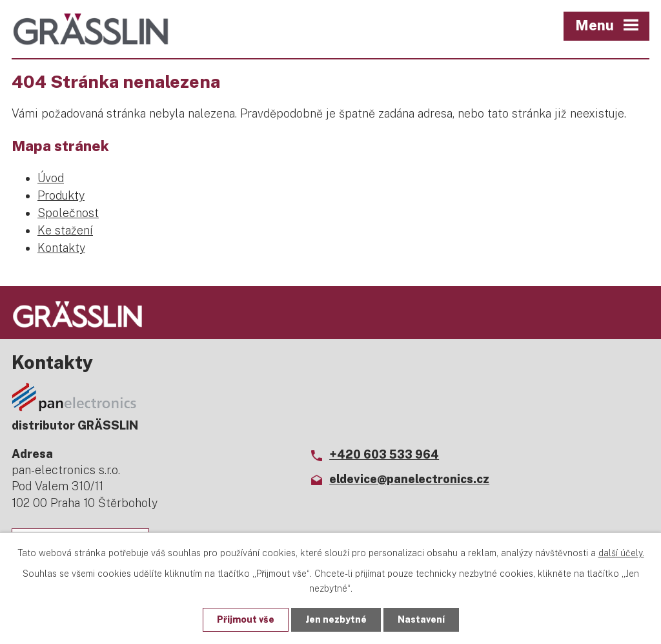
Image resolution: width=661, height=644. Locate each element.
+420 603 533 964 (384, 454)
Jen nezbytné (336, 619)
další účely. (621, 553)
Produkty (61, 195)
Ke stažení (65, 230)
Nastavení (421, 619)
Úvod (51, 178)
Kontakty (61, 248)
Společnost (68, 213)
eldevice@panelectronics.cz (409, 479)
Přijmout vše (246, 619)
